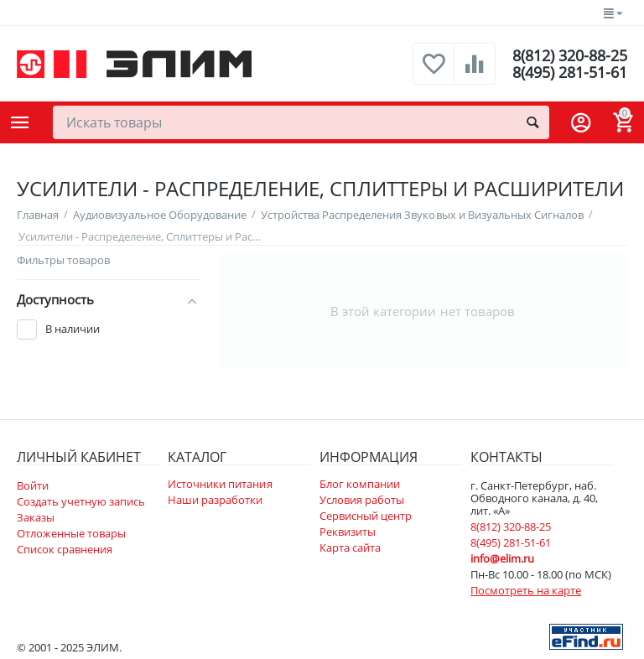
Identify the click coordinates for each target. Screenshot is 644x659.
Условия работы (362, 500)
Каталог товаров (20, 122)
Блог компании (360, 484)
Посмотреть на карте (526, 590)
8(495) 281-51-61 (570, 72)
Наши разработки (215, 500)
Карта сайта (350, 547)
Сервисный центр (366, 516)
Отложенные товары (71, 533)
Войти (33, 485)
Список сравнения (65, 549)
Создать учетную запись (81, 501)
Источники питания (220, 484)
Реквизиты (348, 532)
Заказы (36, 517)
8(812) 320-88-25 (570, 55)
